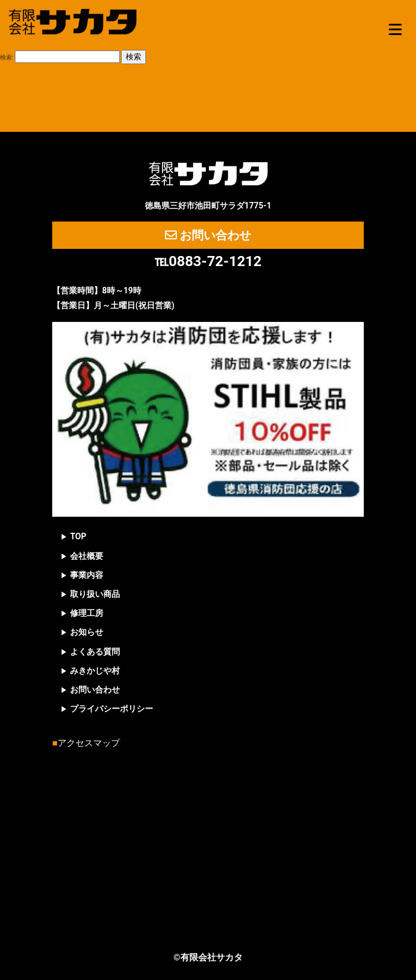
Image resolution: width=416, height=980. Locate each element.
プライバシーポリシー (112, 709)
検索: (7, 57)
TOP (78, 536)
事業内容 (87, 575)
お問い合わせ (208, 235)
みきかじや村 (95, 671)
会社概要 (87, 556)
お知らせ (87, 632)
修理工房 (87, 613)
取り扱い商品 (95, 594)
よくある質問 (95, 652)
